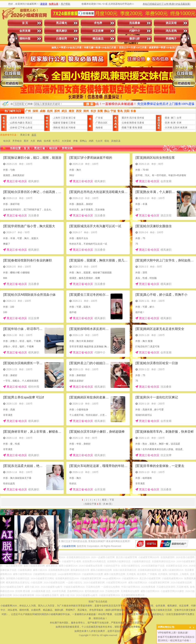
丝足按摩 (98, 31)
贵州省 (141, 118)
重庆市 (125, 118)
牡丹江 (56, 141)
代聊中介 (135, 31)
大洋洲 (168, 128)
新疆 (140, 128)
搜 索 (90, 104)
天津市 (21, 118)
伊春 (75, 141)
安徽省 (64, 123)
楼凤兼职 (62, 31)
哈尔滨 (7, 141)
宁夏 (129, 128)
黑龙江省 (25, 135)
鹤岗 (39, 141)
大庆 (33, 141)
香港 (167, 118)
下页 (112, 500)
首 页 (25, 23)
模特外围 (25, 39)
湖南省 (57, 128)
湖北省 (64, 128)
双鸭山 (83, 141)
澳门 (173, 118)
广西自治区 (102, 123)
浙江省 (72, 118)
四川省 (133, 118)
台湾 (179, 118)
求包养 (98, 23)
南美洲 (184, 128)
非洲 (179, 123)
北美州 (176, 128)
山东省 (29, 128)
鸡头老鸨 (171, 31)
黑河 (26, 141)
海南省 (99, 128)
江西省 (72, 123)
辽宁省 (21, 128)
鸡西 (91, 141)
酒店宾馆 (171, 23)
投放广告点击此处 (98, 602)
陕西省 (133, 123)
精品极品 (98, 39)
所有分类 (67, 148)
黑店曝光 (62, 23)
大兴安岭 (66, 141)
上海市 (57, 118)
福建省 (57, 123)
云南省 (125, 123)
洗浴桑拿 (135, 23)
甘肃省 (141, 123)
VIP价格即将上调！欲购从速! (173, 633)
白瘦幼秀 (62, 39)
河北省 (29, 118)
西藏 (124, 128)
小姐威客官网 (69, 546)
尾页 (104, 500)
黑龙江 (29, 123)
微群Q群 (135, 39)
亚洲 (167, 123)
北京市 (14, 118)
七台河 (99, 141)
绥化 (107, 141)
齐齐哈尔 (17, 141)
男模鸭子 (171, 39)
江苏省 (64, 118)
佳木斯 (47, 141)
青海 (135, 128)
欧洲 (173, 123)
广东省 (99, 118)
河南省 (72, 128)
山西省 (14, 123)
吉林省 (14, 128)
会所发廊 (25, 31)
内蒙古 (21, 123)
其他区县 (116, 141)
